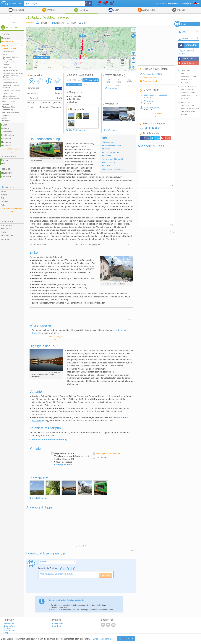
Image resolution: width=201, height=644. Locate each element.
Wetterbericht (111, 88)
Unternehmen (10, 631)
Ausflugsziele (148, 10)
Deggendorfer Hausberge (155, 96)
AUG (74, 85)
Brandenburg (7, 110)
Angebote (183, 3)
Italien (4, 125)
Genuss (4, 202)
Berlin (4, 118)
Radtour (30, 23)
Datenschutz (9, 626)
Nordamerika (9, 156)
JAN (69, 80)
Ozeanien (7, 169)
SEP (80, 85)
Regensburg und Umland (11, 90)
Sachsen (6, 104)
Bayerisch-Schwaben (10, 71)
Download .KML (150, 81)
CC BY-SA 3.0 (118, 281)
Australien (6, 176)
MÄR (80, 80)
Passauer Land (8, 93)
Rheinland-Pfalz (9, 107)
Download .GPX (150, 78)
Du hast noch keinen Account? (186, 53)
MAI (91, 80)
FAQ (6, 633)
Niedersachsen (8, 102)
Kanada (5, 160)
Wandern (51, 10)
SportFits (56, 626)
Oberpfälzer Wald (9, 62)
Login (184, 24)
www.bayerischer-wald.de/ (108, 453)
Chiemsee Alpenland (10, 83)
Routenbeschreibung (112, 146)
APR (85, 80)
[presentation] (59, 587)
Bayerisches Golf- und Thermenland (10, 58)
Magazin (181, 10)
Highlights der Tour (111, 152)
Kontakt (106, 166)
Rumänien (6, 139)
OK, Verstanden (126, 639)
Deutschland (8, 42)
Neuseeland (7, 173)
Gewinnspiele (7, 236)
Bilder (84, 23)
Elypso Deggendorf (153, 109)
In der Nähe (92, 4)
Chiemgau (6, 65)
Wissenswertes (110, 142)
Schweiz (5, 128)
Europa (6, 34)
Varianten (107, 156)
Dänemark (6, 146)
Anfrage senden (64, 465)
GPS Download (110, 162)
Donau (120, 417)
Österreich (6, 38)
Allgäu (5, 54)
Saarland (6, 115)
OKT (85, 85)
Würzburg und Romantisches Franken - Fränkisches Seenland (13, 75)
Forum (73, 23)
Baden (116, 10)
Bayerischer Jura (9, 80)
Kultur (3, 205)
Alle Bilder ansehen (78, 130)
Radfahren (83, 10)
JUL (69, 85)
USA (3, 164)
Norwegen (6, 142)
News (3, 191)
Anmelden (191, 45)
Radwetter (44, 23)
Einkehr (106, 149)
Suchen (88, 4)
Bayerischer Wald (10, 48)
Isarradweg (38, 421)
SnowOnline (58, 624)
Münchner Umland (9, 96)
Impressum (9, 624)
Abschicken (106, 575)
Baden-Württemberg (10, 99)
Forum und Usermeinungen (115, 169)
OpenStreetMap (132, 71)
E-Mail (168, 138)
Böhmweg (148, 102)
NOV (91, 85)
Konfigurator (7, 225)
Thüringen (6, 121)
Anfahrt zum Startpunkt (113, 159)
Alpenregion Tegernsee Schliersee (11, 87)
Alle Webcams (110, 130)
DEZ (96, 85)
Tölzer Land (7, 68)
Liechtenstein (7, 135)
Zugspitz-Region (9, 51)
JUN (96, 80)
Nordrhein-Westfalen (11, 113)
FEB (74, 80)
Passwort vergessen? (186, 50)
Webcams (60, 23)
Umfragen (5, 239)
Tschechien (7, 132)
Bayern (5, 46)
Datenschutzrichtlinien (103, 639)
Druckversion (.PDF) (152, 74)
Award (4, 195)
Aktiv (3, 198)
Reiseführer (18, 10)
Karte (3, 232)
